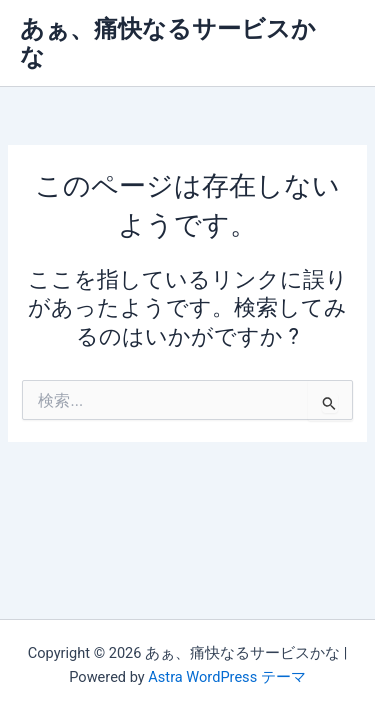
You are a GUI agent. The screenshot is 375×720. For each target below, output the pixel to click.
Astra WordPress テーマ (226, 677)
